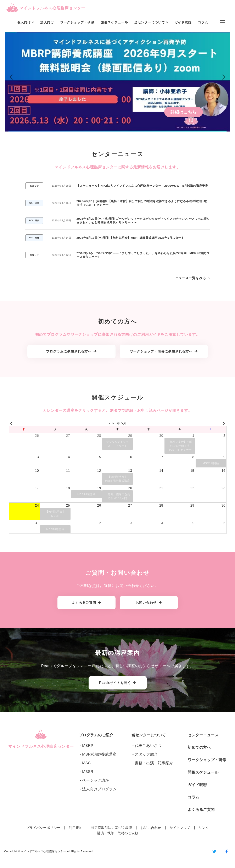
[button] (118, 77)
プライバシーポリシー (43, 828)
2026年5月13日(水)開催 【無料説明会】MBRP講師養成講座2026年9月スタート (130, 238)
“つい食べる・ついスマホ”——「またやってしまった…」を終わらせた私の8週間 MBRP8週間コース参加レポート (143, 255)
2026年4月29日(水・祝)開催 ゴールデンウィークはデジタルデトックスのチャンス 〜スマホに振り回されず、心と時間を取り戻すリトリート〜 (143, 221)
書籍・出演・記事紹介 (154, 763)
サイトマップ (180, 828)
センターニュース (203, 735)
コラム (203, 22)
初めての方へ (199, 747)
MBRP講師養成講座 (99, 754)
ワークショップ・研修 (77, 22)
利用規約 (76, 828)
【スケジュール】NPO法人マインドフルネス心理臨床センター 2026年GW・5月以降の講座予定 (142, 186)
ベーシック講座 (96, 780)
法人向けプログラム (99, 789)
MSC (86, 763)
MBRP (88, 746)
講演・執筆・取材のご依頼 (118, 833)
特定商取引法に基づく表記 (112, 828)
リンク (204, 828)
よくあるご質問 (201, 810)
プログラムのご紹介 (96, 735)
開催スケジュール (114, 22)
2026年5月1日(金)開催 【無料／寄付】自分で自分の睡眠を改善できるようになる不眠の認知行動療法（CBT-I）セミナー (142, 203)
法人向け (47, 22)
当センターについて (149, 735)
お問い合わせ (151, 828)
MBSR (88, 772)
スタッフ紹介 (146, 754)
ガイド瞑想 (183, 22)
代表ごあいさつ (148, 746)
